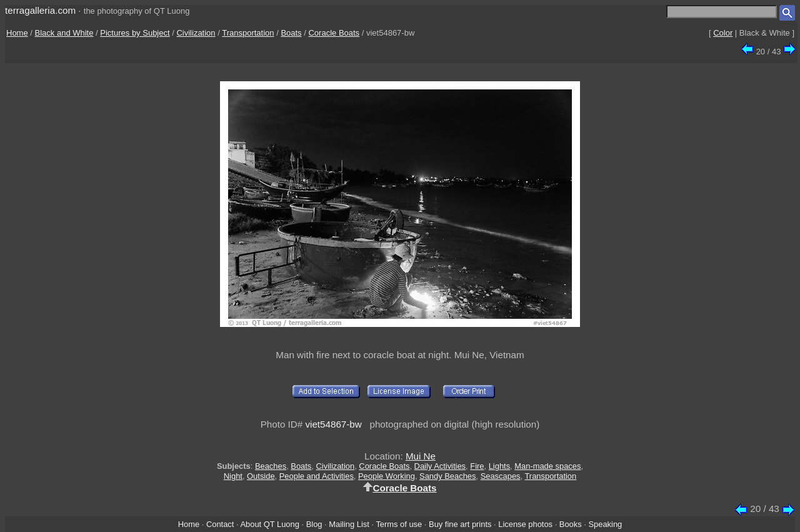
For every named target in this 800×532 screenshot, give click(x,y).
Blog (314, 524)
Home (17, 33)
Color (723, 33)
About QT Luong (269, 524)
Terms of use (399, 524)
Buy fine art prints (460, 524)
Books (571, 524)
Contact (220, 524)
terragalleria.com (40, 10)
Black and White (64, 33)
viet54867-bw (333, 424)
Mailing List (349, 524)
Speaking (605, 524)
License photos (525, 524)
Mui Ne (421, 456)
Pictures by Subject (135, 33)
